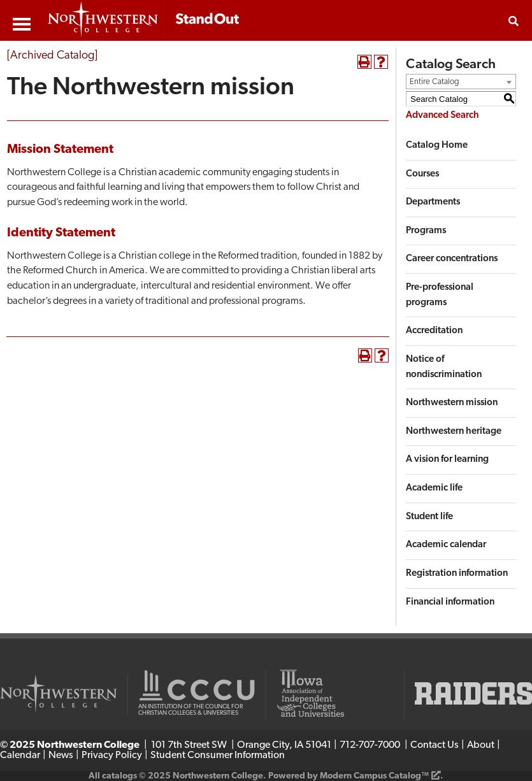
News (61, 756)
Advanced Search (442, 116)
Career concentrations (452, 259)
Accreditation (434, 331)
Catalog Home (437, 146)
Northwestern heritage (454, 432)
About (481, 745)
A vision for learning (447, 460)
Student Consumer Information (218, 756)
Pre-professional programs (440, 295)
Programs (426, 231)
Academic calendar (446, 545)
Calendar (20, 756)
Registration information (457, 574)
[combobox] (461, 82)
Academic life (434, 488)
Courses (422, 174)
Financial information (450, 602)
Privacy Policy (112, 756)
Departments (433, 202)
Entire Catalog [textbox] (435, 82)
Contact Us (435, 745)
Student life (429, 517)
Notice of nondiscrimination (444, 367)
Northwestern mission (452, 403)
